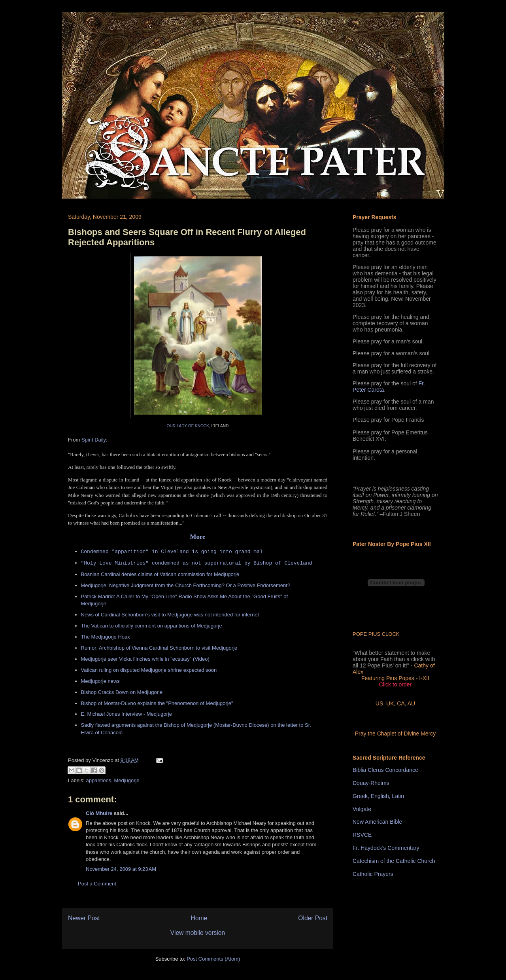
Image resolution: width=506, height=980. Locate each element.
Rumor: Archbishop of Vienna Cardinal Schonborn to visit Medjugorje (159, 648)
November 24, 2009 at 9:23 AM (121, 869)
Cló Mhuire (99, 813)
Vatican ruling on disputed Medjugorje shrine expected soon (149, 670)
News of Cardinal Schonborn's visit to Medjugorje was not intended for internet (170, 615)
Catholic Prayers (373, 874)
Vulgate (362, 809)
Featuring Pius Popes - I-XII (395, 678)
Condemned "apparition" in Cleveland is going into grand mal (172, 552)
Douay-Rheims (371, 783)
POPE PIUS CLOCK (376, 634)
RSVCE (362, 835)
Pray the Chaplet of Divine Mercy (396, 734)
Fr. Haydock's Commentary (386, 848)
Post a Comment (97, 884)
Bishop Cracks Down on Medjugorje (122, 692)
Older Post (313, 918)
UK (390, 703)
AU (411, 703)
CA (401, 703)
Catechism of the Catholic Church (394, 861)
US (379, 703)
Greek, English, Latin (378, 796)
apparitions (99, 780)
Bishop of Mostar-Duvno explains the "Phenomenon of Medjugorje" (157, 703)
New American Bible (377, 822)
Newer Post (84, 918)
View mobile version (198, 933)
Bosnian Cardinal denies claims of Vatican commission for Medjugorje (160, 574)
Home (199, 918)
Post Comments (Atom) (213, 959)
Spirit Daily (94, 440)
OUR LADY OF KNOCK (188, 426)
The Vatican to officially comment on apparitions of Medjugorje (152, 626)
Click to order (395, 684)
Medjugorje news (100, 681)
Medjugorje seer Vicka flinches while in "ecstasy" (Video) (145, 659)
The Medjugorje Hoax (106, 637)
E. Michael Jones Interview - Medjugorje (127, 714)
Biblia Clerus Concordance (385, 770)
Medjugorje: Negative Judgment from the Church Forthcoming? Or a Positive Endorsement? (186, 585)
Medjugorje (126, 780)
